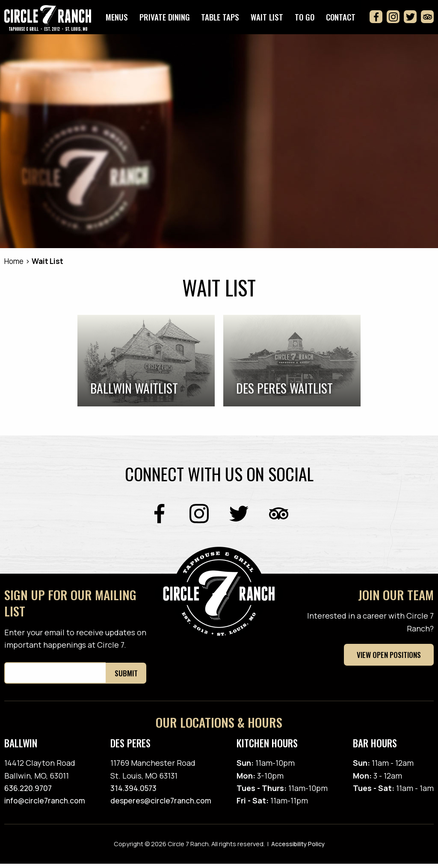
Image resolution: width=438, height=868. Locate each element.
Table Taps (226, 19)
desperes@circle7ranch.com (163, 805)
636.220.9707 (29, 792)
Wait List (271, 19)
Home (15, 266)
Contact (341, 19)
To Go (307, 19)
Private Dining (171, 19)
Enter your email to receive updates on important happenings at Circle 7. (75, 643)
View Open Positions (387, 659)
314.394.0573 (136, 792)
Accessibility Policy (298, 849)
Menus (125, 19)
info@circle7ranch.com (46, 805)
